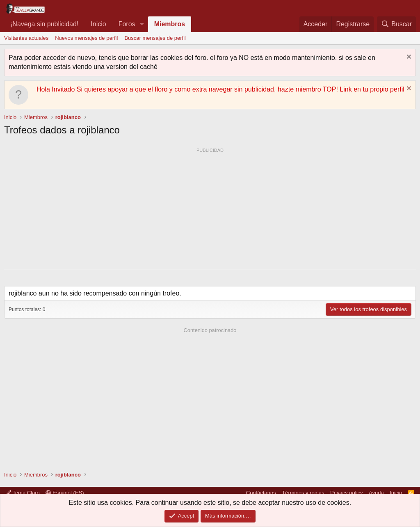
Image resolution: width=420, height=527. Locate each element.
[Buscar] (396, 24)
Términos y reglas (303, 493)
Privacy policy (346, 493)
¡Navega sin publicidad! (44, 24)
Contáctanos (261, 493)
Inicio (98, 24)
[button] (142, 24)
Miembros (170, 24)
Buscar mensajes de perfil (155, 38)
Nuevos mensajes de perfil (86, 38)
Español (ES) (65, 493)
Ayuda (376, 493)
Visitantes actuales (26, 38)
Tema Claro (23, 493)
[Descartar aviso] (408, 58)
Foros (127, 24)
